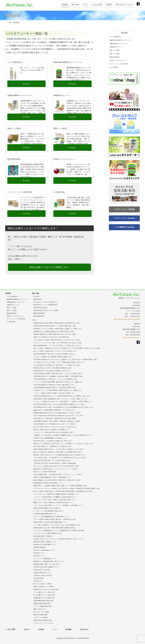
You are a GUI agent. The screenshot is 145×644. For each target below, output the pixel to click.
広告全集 (41, 629)
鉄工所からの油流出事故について (44, 550)
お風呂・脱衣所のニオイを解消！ (44, 587)
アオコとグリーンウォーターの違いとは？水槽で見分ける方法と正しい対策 (57, 343)
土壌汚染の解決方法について (43, 573)
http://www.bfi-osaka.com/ (131, 337)
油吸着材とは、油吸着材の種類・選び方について (49, 561)
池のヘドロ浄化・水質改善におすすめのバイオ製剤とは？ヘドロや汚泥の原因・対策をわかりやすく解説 (67, 348)
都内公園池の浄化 (39, 316)
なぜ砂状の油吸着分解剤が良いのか (45, 514)
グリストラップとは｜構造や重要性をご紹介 (47, 533)
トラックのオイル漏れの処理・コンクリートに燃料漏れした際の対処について (58, 505)
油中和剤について (39, 553)
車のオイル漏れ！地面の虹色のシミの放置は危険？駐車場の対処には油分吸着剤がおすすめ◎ (63, 491)
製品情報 (8, 293)
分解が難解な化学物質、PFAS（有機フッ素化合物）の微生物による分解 (56, 421)
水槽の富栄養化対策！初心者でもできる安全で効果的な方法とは (54, 354)
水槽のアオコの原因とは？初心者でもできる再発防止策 (51, 337)
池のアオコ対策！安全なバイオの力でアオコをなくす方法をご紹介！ (55, 427)
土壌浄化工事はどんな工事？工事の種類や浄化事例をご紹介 (52, 368)
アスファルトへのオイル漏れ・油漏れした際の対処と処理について (55, 500)
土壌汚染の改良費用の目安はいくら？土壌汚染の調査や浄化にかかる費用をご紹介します (62, 396)
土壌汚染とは (38, 581)
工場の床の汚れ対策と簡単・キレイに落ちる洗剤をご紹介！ (52, 460)
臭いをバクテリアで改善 (41, 612)
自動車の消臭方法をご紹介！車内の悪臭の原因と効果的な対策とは (55, 528)
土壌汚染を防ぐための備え (42, 570)
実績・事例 (35, 293)
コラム (34, 320)
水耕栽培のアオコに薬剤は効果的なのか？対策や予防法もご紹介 (54, 332)
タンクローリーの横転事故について (45, 559)
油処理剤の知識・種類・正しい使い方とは (47, 564)
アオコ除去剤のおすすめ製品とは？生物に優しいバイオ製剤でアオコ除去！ (57, 365)
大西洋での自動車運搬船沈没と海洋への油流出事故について (52, 477)
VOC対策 (36, 296)
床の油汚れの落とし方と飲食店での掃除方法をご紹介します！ (53, 441)
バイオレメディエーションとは (43, 623)
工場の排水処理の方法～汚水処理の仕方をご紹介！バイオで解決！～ (55, 424)
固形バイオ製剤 (115, 54)
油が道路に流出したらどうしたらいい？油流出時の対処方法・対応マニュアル (58, 539)
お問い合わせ (84, 629)
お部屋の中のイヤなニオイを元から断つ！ (47, 589)
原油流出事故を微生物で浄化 (43, 620)
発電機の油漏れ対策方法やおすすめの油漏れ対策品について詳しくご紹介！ (57, 413)
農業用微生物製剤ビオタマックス (120, 40)
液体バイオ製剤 (115, 50)
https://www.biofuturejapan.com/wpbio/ (127, 319)
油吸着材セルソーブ (116, 47)
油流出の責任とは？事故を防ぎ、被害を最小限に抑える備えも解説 (55, 418)
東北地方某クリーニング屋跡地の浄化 (45, 305)
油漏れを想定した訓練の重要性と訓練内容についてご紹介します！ (55, 410)
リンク (55, 629)
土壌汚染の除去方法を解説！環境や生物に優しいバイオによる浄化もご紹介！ (58, 373)
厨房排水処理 (38, 299)
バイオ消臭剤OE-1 (115, 37)
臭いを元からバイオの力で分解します (45, 302)
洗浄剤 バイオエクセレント (118, 61)
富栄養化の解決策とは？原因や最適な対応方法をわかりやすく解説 (55, 334)
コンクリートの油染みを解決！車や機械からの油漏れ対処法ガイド (55, 497)
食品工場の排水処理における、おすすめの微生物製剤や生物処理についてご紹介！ (60, 404)
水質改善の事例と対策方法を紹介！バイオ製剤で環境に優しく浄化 (55, 326)
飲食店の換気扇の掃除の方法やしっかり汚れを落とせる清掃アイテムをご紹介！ (59, 449)
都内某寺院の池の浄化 (40, 308)
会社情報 (68, 629)
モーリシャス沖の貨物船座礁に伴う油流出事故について (51, 517)
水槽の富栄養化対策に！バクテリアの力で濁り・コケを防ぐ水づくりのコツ (57, 346)
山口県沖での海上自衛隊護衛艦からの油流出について (50, 438)
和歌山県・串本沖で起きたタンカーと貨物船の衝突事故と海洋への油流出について (60, 455)
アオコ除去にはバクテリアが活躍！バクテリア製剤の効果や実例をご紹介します (59, 362)
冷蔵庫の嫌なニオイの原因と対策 (44, 598)
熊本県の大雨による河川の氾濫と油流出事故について (50, 522)
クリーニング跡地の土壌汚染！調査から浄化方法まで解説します (54, 393)
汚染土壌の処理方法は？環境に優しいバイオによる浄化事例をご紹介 (55, 379)
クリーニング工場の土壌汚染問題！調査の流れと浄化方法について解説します (58, 382)
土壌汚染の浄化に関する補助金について (46, 567)
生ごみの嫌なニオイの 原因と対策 (44, 595)
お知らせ (27, 629)
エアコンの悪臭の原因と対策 (43, 606)
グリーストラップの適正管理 (119, 64)
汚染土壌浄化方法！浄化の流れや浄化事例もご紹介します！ (52, 371)
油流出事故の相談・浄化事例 (43, 536)
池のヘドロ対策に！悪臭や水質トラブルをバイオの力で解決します (55, 351)
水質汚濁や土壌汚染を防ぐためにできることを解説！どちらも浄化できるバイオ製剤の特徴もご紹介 (65, 359)
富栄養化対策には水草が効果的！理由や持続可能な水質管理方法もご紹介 (57, 323)
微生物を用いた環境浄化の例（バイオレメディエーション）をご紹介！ (56, 469)
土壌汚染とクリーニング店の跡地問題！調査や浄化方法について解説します (57, 390)
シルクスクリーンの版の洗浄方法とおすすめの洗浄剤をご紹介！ (54, 432)
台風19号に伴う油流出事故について (45, 545)
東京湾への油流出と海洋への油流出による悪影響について (52, 430)
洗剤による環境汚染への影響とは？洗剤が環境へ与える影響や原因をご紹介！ (58, 452)
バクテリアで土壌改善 (40, 617)
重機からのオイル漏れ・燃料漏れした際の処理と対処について (53, 502)
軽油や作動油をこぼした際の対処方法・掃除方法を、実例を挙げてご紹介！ (57, 480)
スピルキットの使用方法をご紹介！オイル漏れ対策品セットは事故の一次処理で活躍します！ (63, 402)
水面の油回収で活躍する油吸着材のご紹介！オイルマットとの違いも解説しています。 (61, 399)
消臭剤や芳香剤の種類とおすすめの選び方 (47, 508)
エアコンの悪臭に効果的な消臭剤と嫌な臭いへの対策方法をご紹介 (55, 519)
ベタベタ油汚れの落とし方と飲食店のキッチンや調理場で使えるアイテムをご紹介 (60, 458)
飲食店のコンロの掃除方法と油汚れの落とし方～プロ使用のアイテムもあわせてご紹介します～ (64, 444)
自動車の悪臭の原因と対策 (42, 603)
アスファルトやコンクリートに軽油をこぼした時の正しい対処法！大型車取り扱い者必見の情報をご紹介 (67, 488)
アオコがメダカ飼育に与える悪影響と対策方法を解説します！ (53, 357)
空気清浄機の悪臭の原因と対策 (43, 601)
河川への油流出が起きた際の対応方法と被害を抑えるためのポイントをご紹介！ (59, 416)
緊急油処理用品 (115, 57)
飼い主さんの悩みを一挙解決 (43, 584)
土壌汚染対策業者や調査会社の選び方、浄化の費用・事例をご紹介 (55, 388)
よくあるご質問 (10, 629)
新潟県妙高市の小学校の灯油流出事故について (48, 483)
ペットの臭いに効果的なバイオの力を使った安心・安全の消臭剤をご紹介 (57, 525)
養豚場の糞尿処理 (39, 313)
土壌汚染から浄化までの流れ (43, 575)
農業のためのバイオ (40, 609)
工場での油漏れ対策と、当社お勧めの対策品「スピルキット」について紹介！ (58, 474)
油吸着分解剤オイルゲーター (119, 44)
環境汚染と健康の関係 (40, 615)
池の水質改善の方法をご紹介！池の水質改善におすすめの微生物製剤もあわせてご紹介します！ (64, 407)
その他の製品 (114, 67)
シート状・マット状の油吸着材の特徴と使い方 (48, 511)
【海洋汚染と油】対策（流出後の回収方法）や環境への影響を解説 (55, 463)
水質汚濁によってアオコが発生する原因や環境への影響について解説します (57, 329)
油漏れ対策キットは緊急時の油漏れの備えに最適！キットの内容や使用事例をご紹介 (60, 486)
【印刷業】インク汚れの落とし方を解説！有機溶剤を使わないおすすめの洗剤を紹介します (62, 435)
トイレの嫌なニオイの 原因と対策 (44, 592)
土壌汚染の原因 (38, 578)
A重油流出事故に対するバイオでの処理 (46, 310)
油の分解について (39, 556)
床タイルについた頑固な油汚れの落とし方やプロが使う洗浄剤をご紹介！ (57, 466)
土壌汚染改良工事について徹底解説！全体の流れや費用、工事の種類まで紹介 (58, 376)
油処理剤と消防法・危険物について (45, 542)
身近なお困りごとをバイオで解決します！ (49, 267)
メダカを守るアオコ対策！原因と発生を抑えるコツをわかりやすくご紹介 (57, 340)
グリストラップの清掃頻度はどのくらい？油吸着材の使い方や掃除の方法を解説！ (60, 531)
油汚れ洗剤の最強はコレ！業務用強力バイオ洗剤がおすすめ (52, 446)
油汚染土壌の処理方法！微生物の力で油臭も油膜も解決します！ (54, 385)
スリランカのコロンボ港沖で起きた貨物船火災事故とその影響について (56, 494)
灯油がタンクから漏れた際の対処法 (45, 472)
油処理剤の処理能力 (40, 547)
